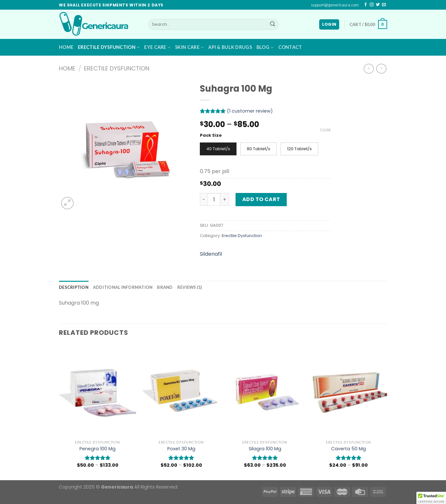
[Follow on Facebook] (366, 5)
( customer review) (250, 111)
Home (66, 47)
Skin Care (189, 47)
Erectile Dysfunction (109, 47)
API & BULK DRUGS (230, 47)
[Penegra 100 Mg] (98, 391)
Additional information (123, 287)
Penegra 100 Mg (98, 449)
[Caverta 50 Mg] (348, 391)
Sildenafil (211, 254)
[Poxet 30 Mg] (181, 391)
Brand (165, 287)
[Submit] (273, 24)
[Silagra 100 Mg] (265, 391)
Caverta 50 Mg (348, 449)
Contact (290, 47)
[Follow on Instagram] (372, 5)
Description (74, 287)
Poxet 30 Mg (181, 449)
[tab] (74, 287)
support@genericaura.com (335, 5)
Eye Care (157, 47)
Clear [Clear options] (325, 130)
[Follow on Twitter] (378, 5)
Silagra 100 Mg (265, 449)
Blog (265, 47)
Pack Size (211, 135)
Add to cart (261, 199)
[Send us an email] (384, 5)
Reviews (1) (190, 287)
